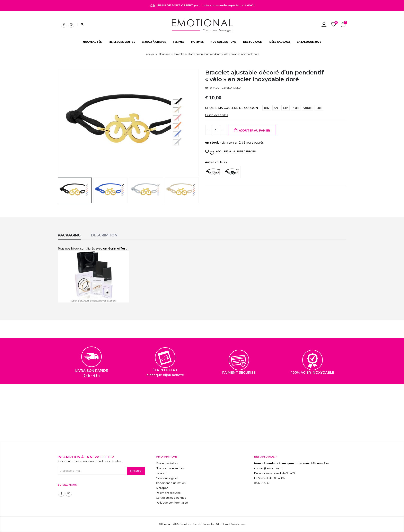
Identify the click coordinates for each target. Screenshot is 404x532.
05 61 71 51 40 (262, 483)
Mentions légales (167, 478)
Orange (308, 108)
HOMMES (197, 42)
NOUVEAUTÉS (92, 42)
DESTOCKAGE (252, 42)
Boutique (164, 54)
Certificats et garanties (171, 498)
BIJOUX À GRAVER (154, 42)
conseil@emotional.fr (268, 468)
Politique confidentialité (172, 503)
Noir (286, 108)
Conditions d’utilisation (171, 483)
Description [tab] (104, 235)
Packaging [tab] (69, 235)
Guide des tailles (217, 115)
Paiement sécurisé (168, 493)
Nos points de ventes (170, 468)
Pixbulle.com (238, 524)
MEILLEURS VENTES (122, 42)
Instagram (69, 493)
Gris (276, 108)
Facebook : (61, 493)
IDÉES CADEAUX (279, 42)
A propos (162, 488)
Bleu (267, 108)
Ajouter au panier (254, 130)
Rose (319, 108)
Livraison (162, 473)
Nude (296, 108)
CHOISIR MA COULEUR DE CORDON (231, 108)
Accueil (150, 54)
